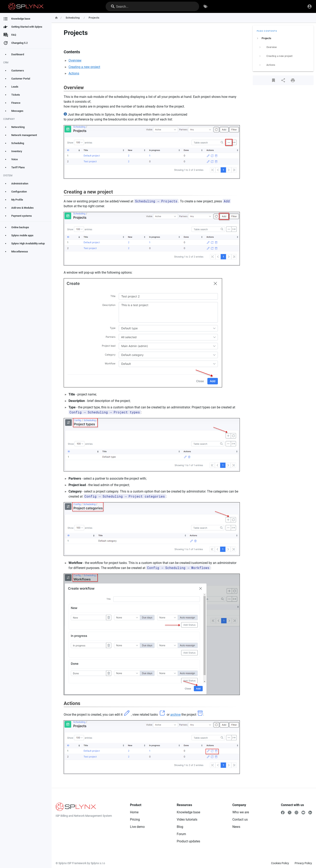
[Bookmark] (273, 80)
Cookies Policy (280, 863)
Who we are (241, 812)
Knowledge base (188, 812)
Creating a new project (84, 67)
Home (134, 812)
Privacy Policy (303, 863)
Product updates (188, 841)
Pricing (135, 819)
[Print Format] (293, 80)
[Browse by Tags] (206, 6)
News (236, 827)
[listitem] (283, 38)
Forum (181, 834)
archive (175, 715)
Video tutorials (187, 819)
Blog (180, 827)
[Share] (283, 80)
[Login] (310, 6)
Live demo (137, 827)
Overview (75, 60)
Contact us (240, 819)
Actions (74, 73)
